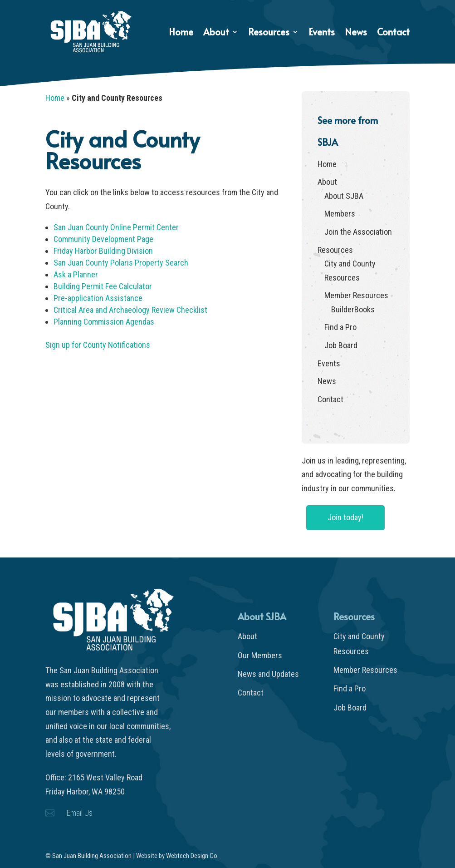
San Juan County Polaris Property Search (121, 263)
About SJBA (344, 196)
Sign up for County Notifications (98, 345)
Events (322, 33)
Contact (393, 33)
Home (181, 33)
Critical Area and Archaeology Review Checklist (130, 310)
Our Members (260, 655)
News (356, 33)
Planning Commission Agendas (104, 322)
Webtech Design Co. (192, 856)
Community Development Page (103, 239)
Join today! (345, 517)
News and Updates (268, 674)
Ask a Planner (76, 274)
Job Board (341, 345)
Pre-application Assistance (98, 298)
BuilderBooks (353, 309)
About (216, 33)
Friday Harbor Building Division (103, 251)
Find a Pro (340, 327)
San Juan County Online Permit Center (116, 227)
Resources (269, 33)
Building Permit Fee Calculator (103, 286)
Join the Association (358, 232)
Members (340, 214)
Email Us (80, 813)
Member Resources (356, 295)
